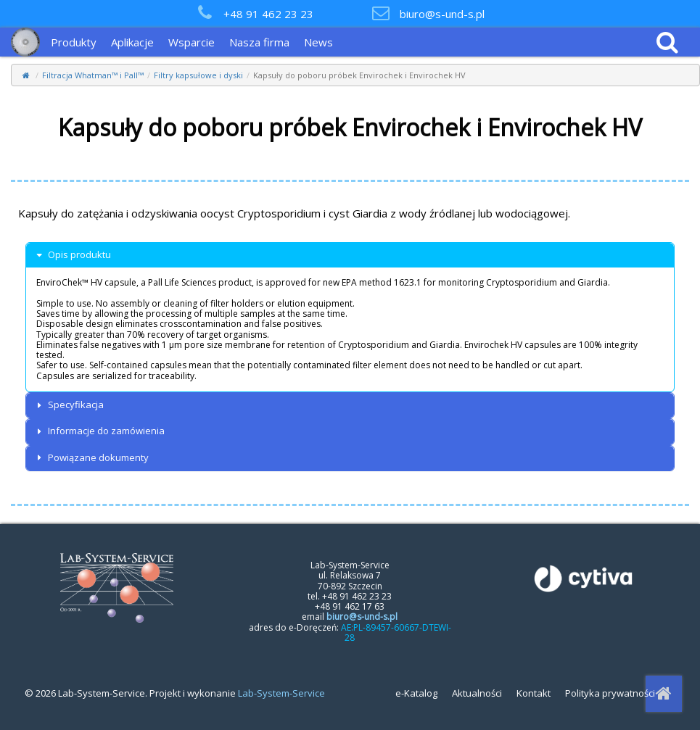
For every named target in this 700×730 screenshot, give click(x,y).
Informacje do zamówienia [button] (99, 431)
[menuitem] (77, 42)
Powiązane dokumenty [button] (91, 458)
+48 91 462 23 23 (268, 14)
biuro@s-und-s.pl (442, 14)
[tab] (350, 255)
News (318, 42)
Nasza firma (259, 42)
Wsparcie (192, 42)
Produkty (74, 42)
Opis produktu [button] (72, 255)
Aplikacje (132, 42)
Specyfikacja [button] (69, 405)
